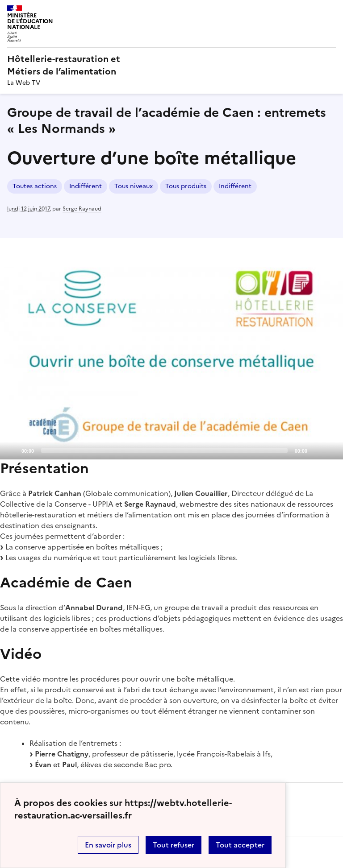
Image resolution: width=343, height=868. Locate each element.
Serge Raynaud (82, 209)
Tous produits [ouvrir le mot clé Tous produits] (186, 186)
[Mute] (317, 450)
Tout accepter (240, 845)
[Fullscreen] (331, 450)
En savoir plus (108, 845)
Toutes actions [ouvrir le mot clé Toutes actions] (35, 186)
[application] (171, 363)
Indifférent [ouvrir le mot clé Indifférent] (86, 186)
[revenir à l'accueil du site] (171, 65)
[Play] (171, 363)
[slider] (164, 451)
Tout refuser (174, 845)
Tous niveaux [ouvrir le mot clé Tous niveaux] (134, 186)
